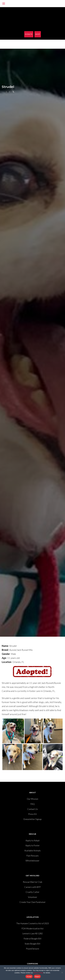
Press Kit (32, 814)
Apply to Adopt (33, 840)
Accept (29, 977)
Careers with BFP (32, 887)
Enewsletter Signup (33, 819)
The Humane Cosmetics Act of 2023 (33, 923)
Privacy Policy (38, 973)
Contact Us (33, 809)
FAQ (32, 804)
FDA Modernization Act (32, 928)
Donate (29, 34)
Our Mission (32, 799)
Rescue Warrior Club (33, 882)
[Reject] (62, 973)
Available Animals (32, 851)
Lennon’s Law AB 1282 (32, 933)
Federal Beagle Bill (32, 939)
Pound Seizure (33, 949)
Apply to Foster (33, 845)
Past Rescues (32, 856)
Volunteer (33, 897)
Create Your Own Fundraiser (33, 902)
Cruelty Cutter (33, 892)
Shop (38, 34)
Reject (37, 977)
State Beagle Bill (32, 944)
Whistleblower (32, 861)
